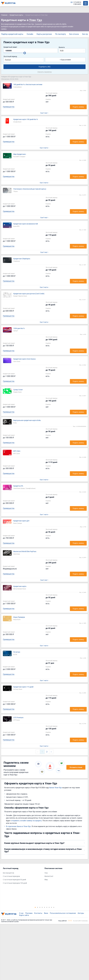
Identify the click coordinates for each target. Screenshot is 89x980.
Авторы (81, 913)
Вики (46, 913)
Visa (46, 873)
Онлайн (30, 34)
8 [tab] (51, 907)
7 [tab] (49, 907)
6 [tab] (47, 907)
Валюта (62, 47)
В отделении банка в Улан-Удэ (18, 826)
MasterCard (49, 876)
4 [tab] (42, 907)
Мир (46, 880)
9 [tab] (54, 907)
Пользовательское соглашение (63, 913)
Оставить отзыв (76, 767)
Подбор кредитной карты (12, 34)
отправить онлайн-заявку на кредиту (26, 820)
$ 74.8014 (77, 2)
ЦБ (72, 2)
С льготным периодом (11, 876)
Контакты (38, 913)
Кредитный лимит (10, 47)
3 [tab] (40, 907)
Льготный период (10, 56)
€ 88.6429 (77, 4)
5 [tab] (44, 907)
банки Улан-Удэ (56, 787)
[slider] (25, 53)
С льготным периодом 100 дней (15, 883)
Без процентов (8, 873)
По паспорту (60, 34)
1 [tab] (35, 907)
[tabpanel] (23, 876)
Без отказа (74, 34)
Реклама (29, 913)
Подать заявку (78, 107)
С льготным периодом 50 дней (14, 880)
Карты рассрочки (44, 34)
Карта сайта (24, 915)
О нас (21, 913)
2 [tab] (38, 907)
